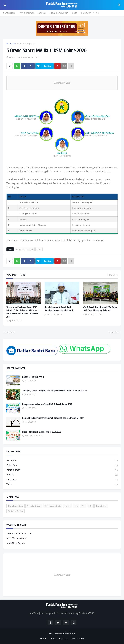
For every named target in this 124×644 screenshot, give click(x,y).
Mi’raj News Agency (16, 543)
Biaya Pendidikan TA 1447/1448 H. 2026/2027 (42, 432)
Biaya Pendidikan (59, 13)
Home (43, 638)
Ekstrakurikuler (34, 506)
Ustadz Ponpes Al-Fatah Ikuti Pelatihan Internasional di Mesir (59, 309)
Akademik (62, 460)
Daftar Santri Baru (62, 83)
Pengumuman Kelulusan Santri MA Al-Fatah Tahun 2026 (47, 404)
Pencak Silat (101, 506)
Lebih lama (114, 332)
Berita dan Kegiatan (26, 43)
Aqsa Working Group (16, 538)
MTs (90, 506)
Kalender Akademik (53, 506)
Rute (75, 13)
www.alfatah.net (66, 633)
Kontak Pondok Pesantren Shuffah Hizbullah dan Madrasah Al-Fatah (53, 418)
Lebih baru (10, 332)
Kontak (42, 13)
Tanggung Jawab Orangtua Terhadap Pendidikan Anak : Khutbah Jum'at (55, 391)
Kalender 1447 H (90, 13)
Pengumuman (27, 13)
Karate (68, 506)
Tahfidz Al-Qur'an (15, 511)
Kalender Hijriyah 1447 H (33, 377)
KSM (39, 249)
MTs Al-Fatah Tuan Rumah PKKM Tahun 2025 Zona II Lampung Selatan (100, 309)
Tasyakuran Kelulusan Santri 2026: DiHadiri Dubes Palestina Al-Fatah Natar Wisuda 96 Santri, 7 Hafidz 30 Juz (22, 312)
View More (112, 275)
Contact (63, 638)
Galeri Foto (62, 465)
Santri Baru (9, 13)
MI (83, 506)
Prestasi (62, 475)
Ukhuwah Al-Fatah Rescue (19, 533)
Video (62, 484)
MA (76, 506)
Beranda (10, 43)
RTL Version (78, 638)
